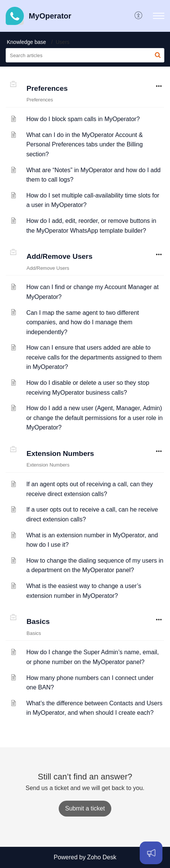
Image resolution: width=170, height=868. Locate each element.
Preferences (47, 88)
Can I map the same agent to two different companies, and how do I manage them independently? (83, 322)
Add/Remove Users (59, 256)
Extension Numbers (60, 453)
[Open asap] (151, 853)
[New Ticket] (85, 808)
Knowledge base (27, 42)
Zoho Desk (102, 857)
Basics (38, 621)
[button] (139, 16)
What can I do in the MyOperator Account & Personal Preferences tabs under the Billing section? (84, 145)
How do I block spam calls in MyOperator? (83, 119)
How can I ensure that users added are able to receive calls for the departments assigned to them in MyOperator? (94, 357)
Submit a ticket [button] (85, 808)
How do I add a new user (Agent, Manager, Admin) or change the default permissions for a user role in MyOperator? (94, 418)
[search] (85, 55)
